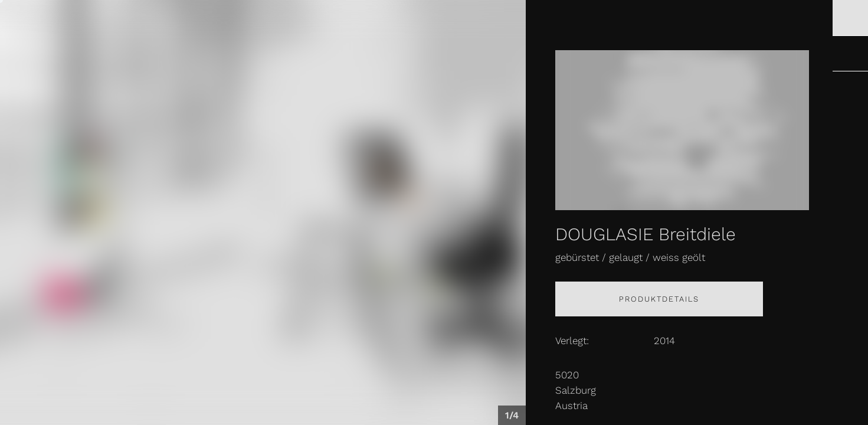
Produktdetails (659, 299)
